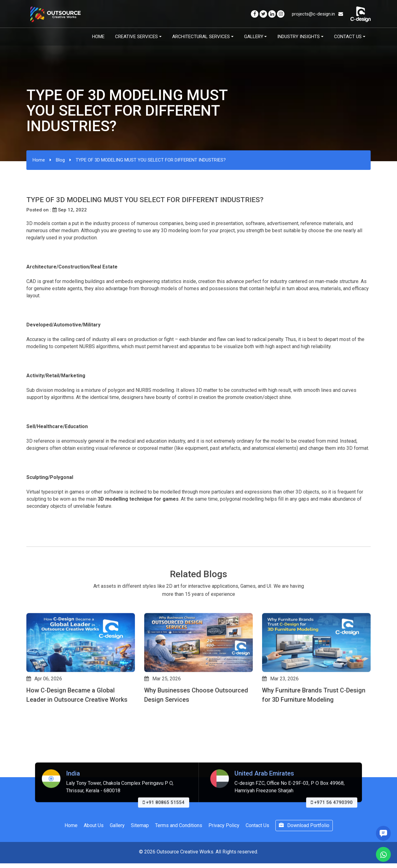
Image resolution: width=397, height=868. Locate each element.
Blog (60, 160)
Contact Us (348, 37)
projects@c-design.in (317, 14)
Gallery (254, 37)
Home (98, 37)
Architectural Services (201, 37)
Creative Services (136, 37)
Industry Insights (299, 37)
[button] (29, 757)
